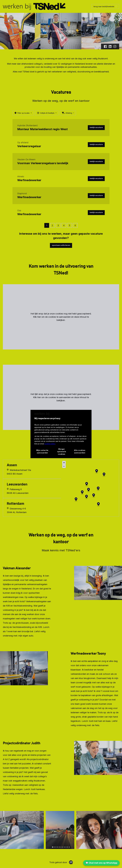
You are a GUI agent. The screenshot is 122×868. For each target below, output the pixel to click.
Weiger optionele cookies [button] (62, 452)
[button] (43, 452)
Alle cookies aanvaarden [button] (80, 451)
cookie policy (50, 444)
